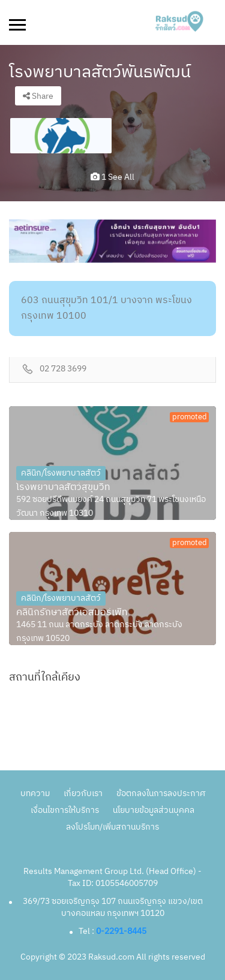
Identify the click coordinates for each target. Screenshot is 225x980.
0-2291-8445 (121, 931)
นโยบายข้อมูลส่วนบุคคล (154, 810)
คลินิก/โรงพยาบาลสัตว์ (61, 473)
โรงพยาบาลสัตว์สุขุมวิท (63, 488)
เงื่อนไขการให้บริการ (65, 810)
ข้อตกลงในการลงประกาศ (161, 793)
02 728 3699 (63, 369)
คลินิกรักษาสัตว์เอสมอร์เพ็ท (72, 613)
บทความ (35, 793)
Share (38, 96)
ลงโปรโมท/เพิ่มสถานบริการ (112, 827)
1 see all (112, 177)
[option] (61, 136)
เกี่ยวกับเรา (83, 793)
